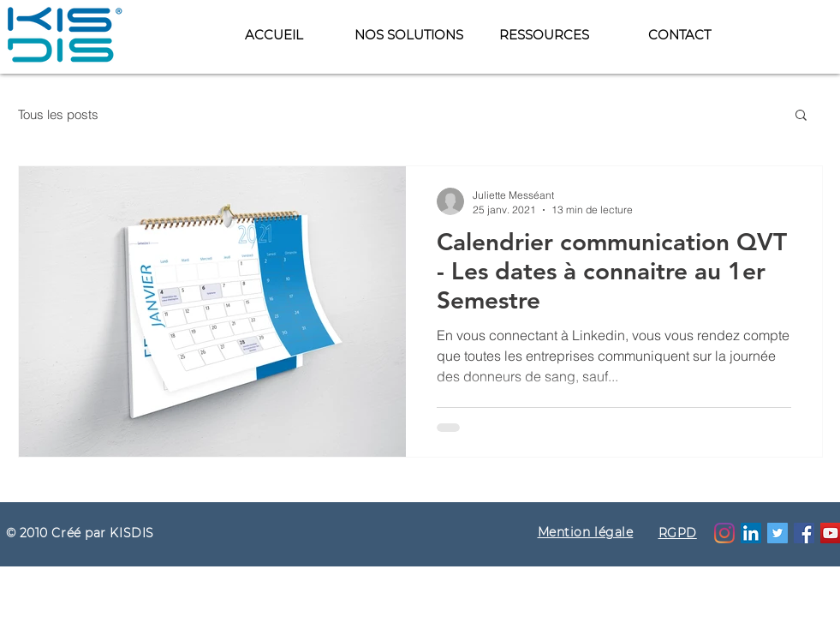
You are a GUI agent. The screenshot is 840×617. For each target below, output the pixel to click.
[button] (544, 35)
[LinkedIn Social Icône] (751, 533)
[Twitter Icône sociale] (777, 533)
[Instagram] (724, 533)
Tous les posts (58, 114)
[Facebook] (804, 533)
